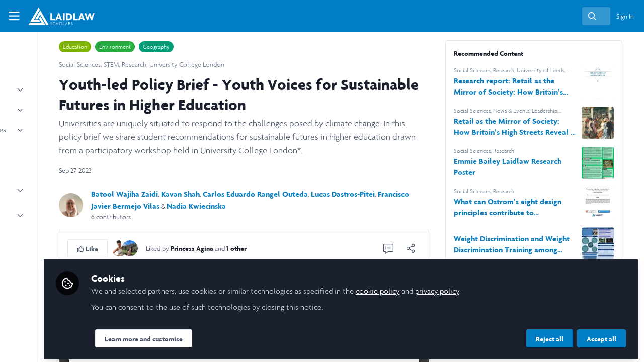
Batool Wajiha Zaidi (203, 194)
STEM (189, 65)
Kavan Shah (258, 194)
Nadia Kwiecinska (307, 206)
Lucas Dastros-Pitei (421, 194)
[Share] (446, 248)
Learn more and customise (235, 335)
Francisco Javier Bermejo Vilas (220, 206)
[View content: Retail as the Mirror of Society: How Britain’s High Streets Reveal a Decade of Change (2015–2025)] (611, 123)
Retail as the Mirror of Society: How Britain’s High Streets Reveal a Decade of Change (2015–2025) (535, 127)
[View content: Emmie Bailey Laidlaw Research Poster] (611, 163)
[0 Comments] (424, 248)
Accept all (601, 335)
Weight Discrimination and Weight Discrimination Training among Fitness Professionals (534, 245)
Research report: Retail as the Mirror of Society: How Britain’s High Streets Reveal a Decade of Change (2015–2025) (537, 87)
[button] (166, 248)
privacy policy (528, 287)
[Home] (56, 16)
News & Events (546, 111)
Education (153, 47)
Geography (234, 47)
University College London (265, 65)
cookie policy (469, 287)
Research (212, 65)
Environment (193, 47)
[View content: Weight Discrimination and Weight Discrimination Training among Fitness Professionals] (611, 243)
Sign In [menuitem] (625, 16)
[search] (596, 16)
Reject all (550, 335)
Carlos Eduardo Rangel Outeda (333, 194)
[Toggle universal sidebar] (14, 16)
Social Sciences (158, 65)
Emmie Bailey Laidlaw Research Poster (527, 167)
